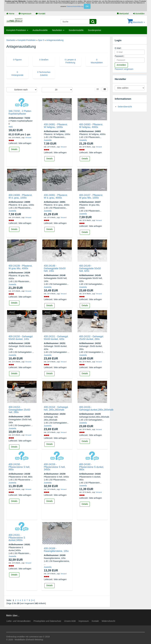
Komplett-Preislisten (17, 30)
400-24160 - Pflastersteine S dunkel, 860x (92, 467)
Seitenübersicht (125, 107)
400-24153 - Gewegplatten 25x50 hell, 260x (19, 410)
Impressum (25, 14)
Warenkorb (136, 22)
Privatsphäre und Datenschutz (47, 621)
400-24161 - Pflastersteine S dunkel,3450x (17, 538)
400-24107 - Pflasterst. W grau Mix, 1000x (91, 196)
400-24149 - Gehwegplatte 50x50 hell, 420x (90, 268)
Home (10, 14)
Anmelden (139, 14)
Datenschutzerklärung (75, 6)
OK (87, 6)
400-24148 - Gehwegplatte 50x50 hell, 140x (55, 268)
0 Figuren (17, 60)
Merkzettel (123, 14)
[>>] (33, 600)
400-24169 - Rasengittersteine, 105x (56, 550)
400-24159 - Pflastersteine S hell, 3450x (55, 467)
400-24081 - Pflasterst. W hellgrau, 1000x (56, 126)
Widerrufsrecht (108, 621)
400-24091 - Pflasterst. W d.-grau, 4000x (56, 196)
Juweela (48, 140)
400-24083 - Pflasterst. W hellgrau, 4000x (91, 126)
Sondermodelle (76, 30)
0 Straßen (44, 60)
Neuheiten (58, 30)
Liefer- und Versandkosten (19, 621)
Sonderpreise (95, 30)
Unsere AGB (70, 621)
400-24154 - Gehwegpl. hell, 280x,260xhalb (56, 408)
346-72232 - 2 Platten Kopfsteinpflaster (20, 112)
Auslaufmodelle (40, 30)
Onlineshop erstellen (16, 637)
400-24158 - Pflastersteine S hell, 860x (19, 467)
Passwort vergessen (124, 69)
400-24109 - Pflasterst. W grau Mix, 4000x (20, 267)
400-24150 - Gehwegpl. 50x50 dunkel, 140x (21, 338)
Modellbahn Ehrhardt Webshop (29, 640)
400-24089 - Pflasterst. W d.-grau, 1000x (20, 196)
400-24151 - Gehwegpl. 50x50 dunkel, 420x (56, 338)
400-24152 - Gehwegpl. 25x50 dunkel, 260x (91, 338)
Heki (11, 127)
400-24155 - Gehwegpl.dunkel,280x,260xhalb (96, 408)
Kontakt (40, 14)
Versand (28, 137)
